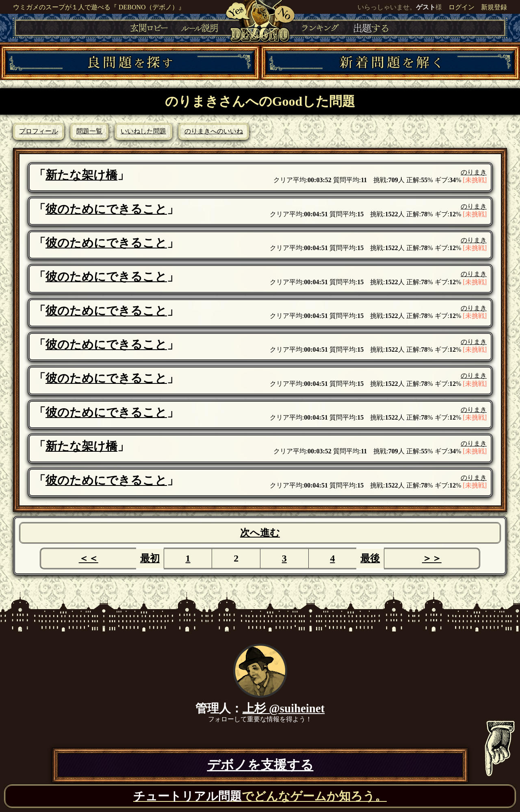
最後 (370, 558)
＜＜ (89, 558)
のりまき (474, 172)
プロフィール (39, 131)
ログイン (461, 7)
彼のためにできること (106, 209)
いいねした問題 (143, 131)
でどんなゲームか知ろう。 (260, 796)
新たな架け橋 (81, 175)
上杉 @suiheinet (284, 708)
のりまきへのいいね (214, 131)
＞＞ (432, 558)
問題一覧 (89, 131)
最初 (150, 558)
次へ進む (260, 533)
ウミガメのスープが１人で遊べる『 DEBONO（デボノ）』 (99, 7)
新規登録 (494, 7)
